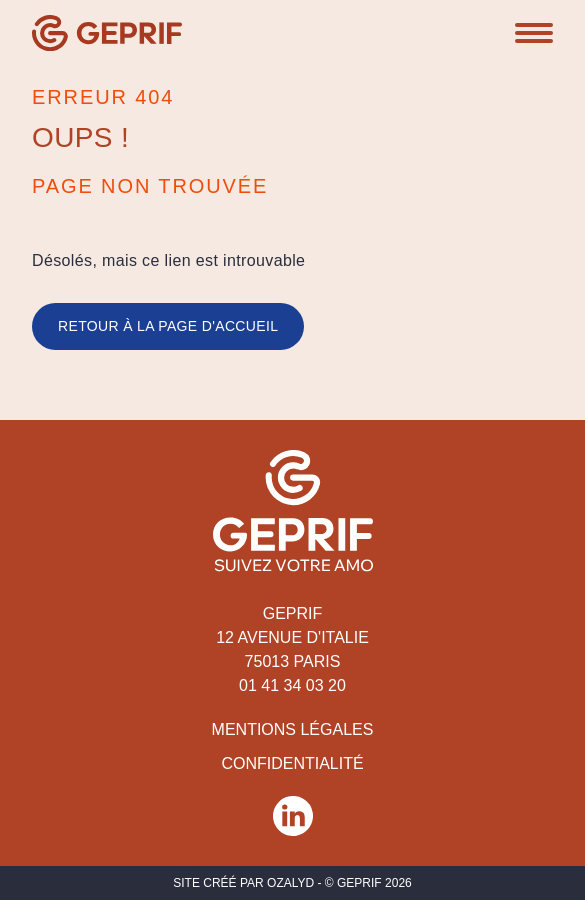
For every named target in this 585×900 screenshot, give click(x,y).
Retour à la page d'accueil (168, 326)
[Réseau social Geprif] (293, 816)
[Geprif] (107, 33)
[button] (534, 33)
